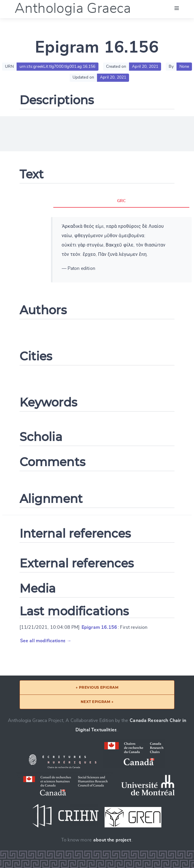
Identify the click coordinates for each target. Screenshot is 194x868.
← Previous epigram (97, 687)
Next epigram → (97, 702)
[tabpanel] (121, 250)
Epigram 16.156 (99, 627)
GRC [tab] (121, 201)
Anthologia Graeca (73, 9)
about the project (112, 840)
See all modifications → (46, 641)
